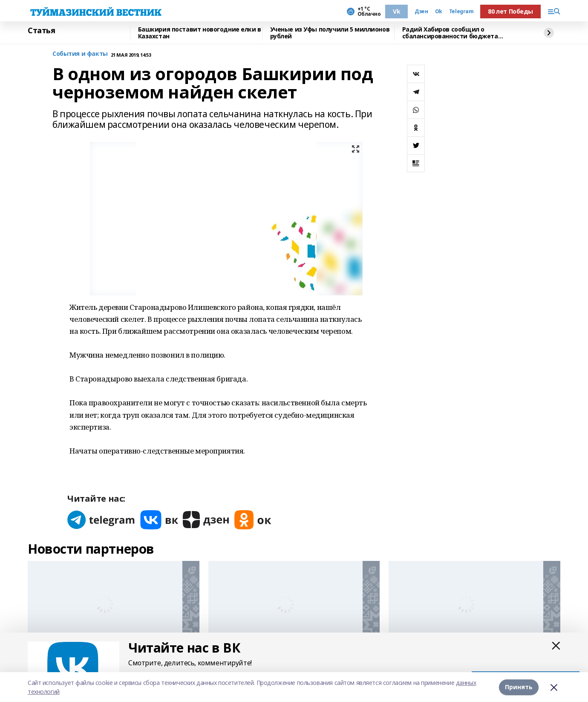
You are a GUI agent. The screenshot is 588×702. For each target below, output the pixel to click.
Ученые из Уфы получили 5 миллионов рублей (330, 33)
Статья (41, 31)
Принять (519, 687)
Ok (439, 12)
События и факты (80, 54)
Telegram (461, 12)
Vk (396, 11)
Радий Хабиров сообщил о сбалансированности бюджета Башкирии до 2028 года (450, 33)
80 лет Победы (510, 11)
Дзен (421, 12)
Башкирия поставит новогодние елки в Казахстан (200, 33)
